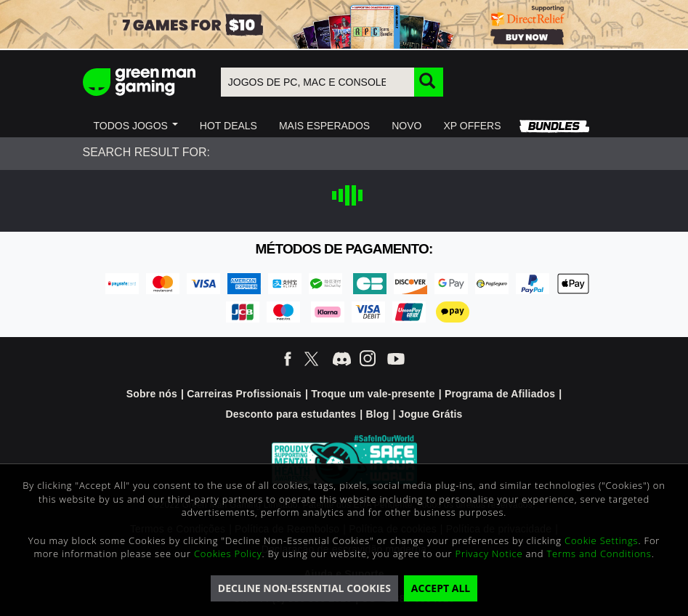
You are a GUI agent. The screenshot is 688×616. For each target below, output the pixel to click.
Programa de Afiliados (500, 394)
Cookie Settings (601, 540)
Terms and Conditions (599, 554)
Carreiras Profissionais (244, 394)
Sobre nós (152, 394)
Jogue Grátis (431, 414)
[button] (136, 126)
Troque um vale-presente (373, 394)
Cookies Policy (228, 554)
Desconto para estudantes (291, 414)
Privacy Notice (489, 554)
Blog (377, 414)
